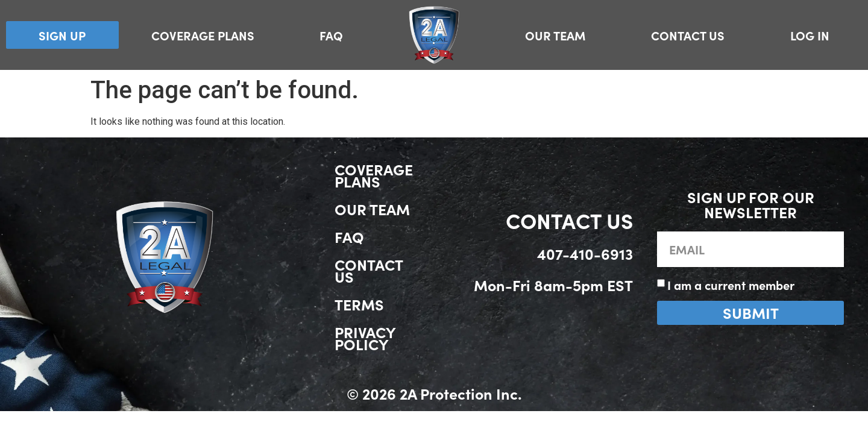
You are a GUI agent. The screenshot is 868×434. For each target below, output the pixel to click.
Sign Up (62, 35)
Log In (810, 35)
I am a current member (731, 285)
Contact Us (688, 35)
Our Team (555, 35)
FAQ (331, 35)
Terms (359, 304)
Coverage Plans (203, 35)
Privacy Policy (365, 338)
